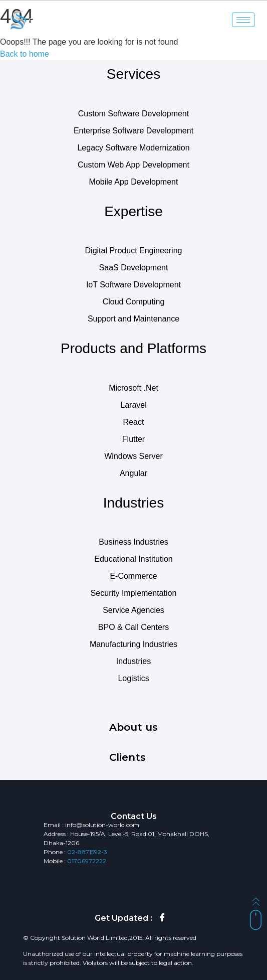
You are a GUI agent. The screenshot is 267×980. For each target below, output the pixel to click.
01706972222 (87, 861)
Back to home (25, 54)
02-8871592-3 (87, 852)
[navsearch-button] (204, 20)
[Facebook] (162, 918)
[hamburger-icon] (243, 20)
